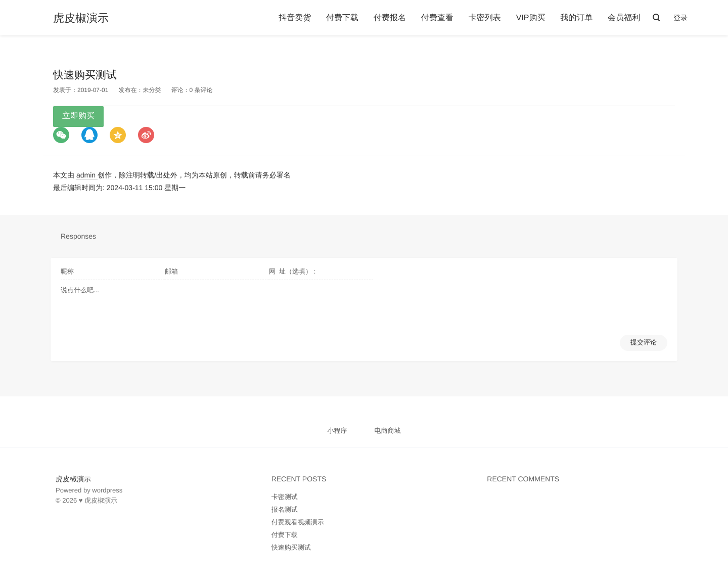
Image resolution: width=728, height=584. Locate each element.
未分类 (152, 90)
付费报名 (390, 18)
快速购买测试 (291, 547)
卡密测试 (285, 497)
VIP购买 (531, 18)
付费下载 (342, 18)
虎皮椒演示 (81, 18)
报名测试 (285, 509)
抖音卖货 (295, 18)
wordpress (107, 490)
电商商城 (387, 431)
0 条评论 (201, 90)
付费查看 (437, 18)
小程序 (337, 431)
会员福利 (624, 18)
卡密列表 (485, 18)
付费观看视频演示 (298, 522)
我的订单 (576, 18)
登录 (680, 18)
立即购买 (78, 116)
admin (87, 175)
